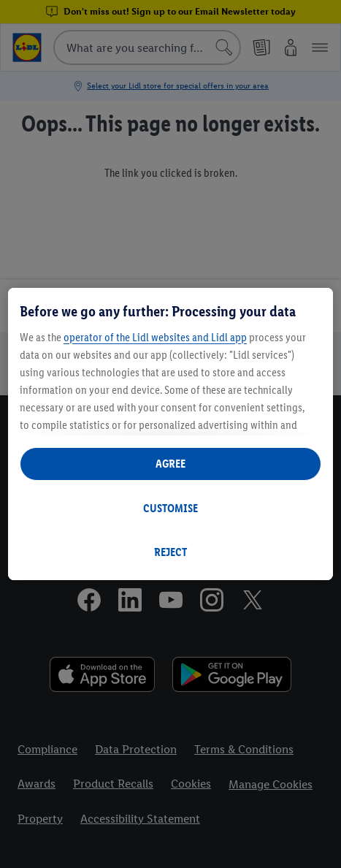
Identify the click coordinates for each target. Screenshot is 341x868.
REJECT (170, 552)
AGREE (170, 464)
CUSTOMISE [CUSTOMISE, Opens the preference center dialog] (170, 508)
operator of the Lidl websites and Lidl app (155, 337)
